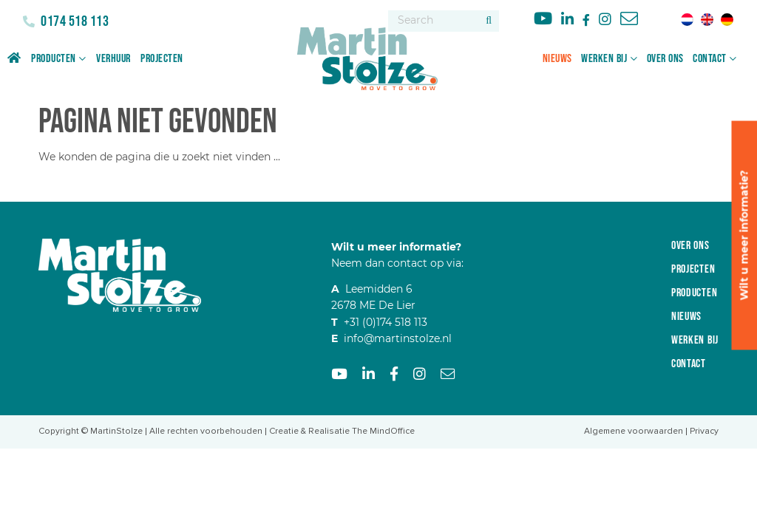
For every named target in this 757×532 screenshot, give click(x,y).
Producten (54, 59)
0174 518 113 (74, 21)
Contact (710, 59)
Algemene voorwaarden (634, 431)
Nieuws (557, 59)
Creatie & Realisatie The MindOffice (342, 431)
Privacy (704, 431)
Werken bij (604, 59)
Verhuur (113, 59)
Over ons (665, 59)
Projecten (162, 59)
